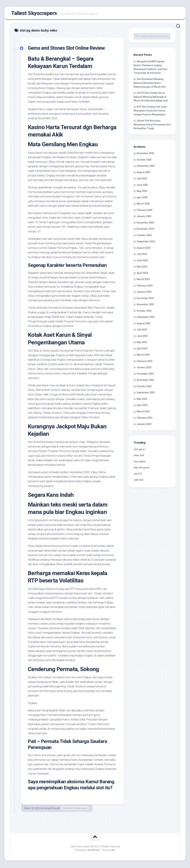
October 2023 (144, 312)
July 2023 (142, 331)
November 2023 (145, 305)
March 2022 (143, 413)
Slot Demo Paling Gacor (75, 809)
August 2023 (144, 324)
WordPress (94, 851)
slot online (139, 463)
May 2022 (142, 400)
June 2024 (142, 261)
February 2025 (145, 211)
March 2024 (143, 280)
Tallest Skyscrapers (34, 14)
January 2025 (144, 217)
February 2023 (145, 362)
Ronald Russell (52, 809)
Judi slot (138, 481)
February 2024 (145, 287)
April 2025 (142, 198)
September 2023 (146, 318)
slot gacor (139, 450)
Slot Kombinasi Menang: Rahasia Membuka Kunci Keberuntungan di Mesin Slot (150, 84)
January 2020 (144, 425)
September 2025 (146, 167)
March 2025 (143, 205)
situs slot (139, 456)
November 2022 (145, 381)
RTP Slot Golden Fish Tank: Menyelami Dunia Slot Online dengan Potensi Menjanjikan (150, 112)
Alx (113, 851)
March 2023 (143, 356)
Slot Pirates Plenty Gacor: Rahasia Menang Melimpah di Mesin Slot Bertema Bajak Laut (151, 98)
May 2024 (142, 268)
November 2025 (145, 154)
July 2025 (142, 179)
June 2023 (142, 337)
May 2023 (142, 343)
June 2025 (142, 186)
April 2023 (142, 350)
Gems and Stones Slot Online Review (69, 49)
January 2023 (144, 368)
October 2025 (144, 161)
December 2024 (145, 224)
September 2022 (146, 394)
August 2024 (144, 249)
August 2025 (144, 173)
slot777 (138, 475)
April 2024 (142, 274)
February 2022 (145, 419)
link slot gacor (142, 469)
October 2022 (144, 387)
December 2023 (145, 299)
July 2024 (142, 255)
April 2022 (142, 406)
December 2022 (145, 375)
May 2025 (142, 192)
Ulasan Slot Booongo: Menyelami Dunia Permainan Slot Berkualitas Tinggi (152, 125)
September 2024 (146, 242)
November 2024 (145, 230)
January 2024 (144, 293)
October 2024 (144, 236)
